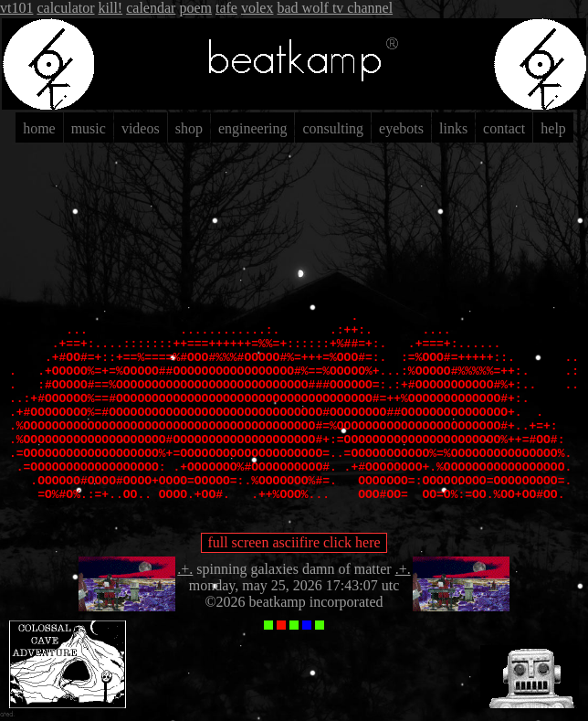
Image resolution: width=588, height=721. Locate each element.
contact (504, 128)
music (89, 128)
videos (141, 128)
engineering (253, 128)
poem (195, 8)
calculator (65, 8)
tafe (226, 8)
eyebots (401, 128)
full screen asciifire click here (294, 542)
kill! (111, 8)
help (553, 128)
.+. (185, 569)
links (453, 128)
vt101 (16, 8)
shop (189, 128)
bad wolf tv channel (335, 8)
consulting (333, 128)
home (39, 128)
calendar (151, 8)
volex (257, 8)
